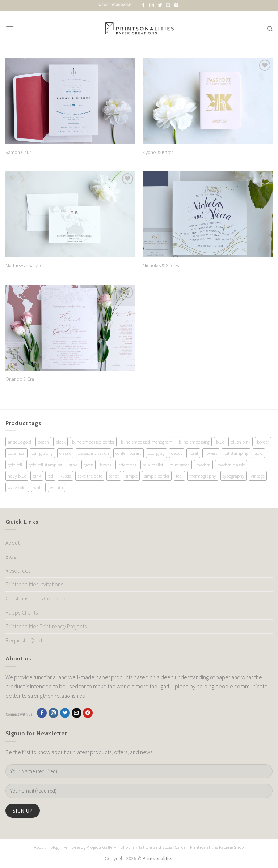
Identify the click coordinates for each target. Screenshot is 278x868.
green (89, 465)
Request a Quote (26, 640)
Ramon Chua (19, 152)
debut (177, 453)
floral (193, 453)
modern (203, 465)
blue (220, 442)
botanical (16, 453)
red (50, 476)
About (12, 543)
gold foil (15, 465)
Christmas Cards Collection (37, 598)
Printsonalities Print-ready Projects (46, 626)
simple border (157, 476)
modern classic (231, 465)
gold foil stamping (45, 465)
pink (37, 476)
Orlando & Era (20, 379)
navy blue (17, 476)
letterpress (127, 465)
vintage (258, 476)
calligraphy (42, 453)
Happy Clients (22, 612)
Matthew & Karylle (24, 265)
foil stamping (236, 453)
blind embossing (194, 442)
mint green (180, 465)
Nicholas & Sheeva (162, 265)
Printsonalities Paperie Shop (217, 847)
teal (179, 476)
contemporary (129, 453)
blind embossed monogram (147, 442)
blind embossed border (93, 442)
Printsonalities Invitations (34, 584)
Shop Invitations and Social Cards (153, 847)
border (263, 442)
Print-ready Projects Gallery (90, 847)
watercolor (17, 487)
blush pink (241, 442)
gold (259, 453)
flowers (211, 453)
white (38, 487)
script (114, 476)
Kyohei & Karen (158, 152)
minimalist (153, 465)
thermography (203, 476)
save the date (90, 476)
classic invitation (93, 453)
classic (65, 453)
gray (73, 465)
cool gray (156, 453)
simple (131, 476)
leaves (106, 465)
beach (43, 442)
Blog (11, 556)
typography (233, 476)
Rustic (65, 476)
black (60, 442)
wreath (56, 487)
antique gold (19, 442)
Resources (18, 570)
